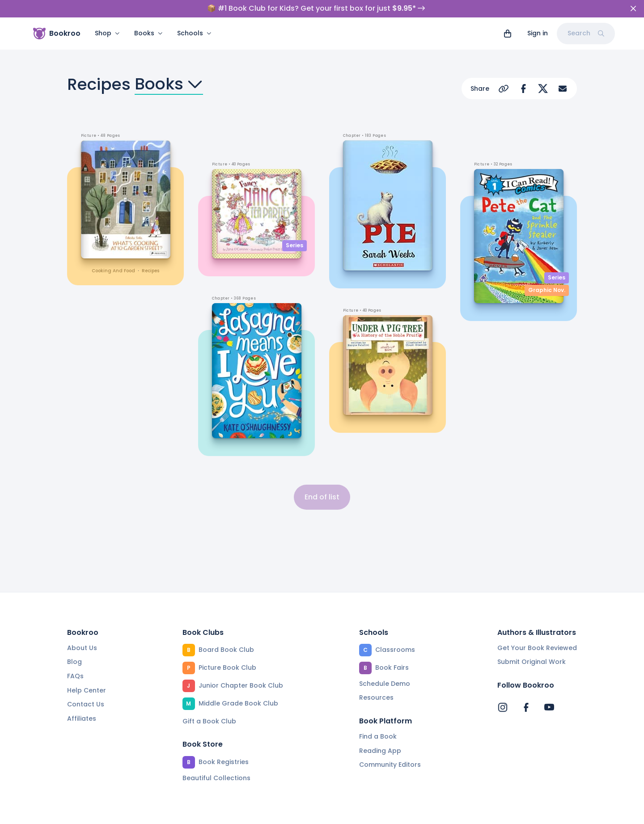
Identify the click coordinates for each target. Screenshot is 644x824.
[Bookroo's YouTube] (549, 707)
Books (148, 33)
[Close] (633, 8)
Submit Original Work (532, 662)
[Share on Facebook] (523, 89)
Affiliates (82, 718)
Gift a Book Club (209, 721)
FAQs (75, 676)
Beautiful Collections (216, 778)
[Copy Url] (504, 89)
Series (294, 245)
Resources (376, 697)
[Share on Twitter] (543, 89)
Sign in (538, 33)
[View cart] (508, 34)
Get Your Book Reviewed (537, 648)
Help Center (87, 690)
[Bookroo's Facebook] (526, 707)
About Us (82, 648)
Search (586, 33)
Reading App (380, 751)
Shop (107, 33)
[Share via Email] (563, 89)
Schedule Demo (385, 684)
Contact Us (86, 704)
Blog (74, 662)
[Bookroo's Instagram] (503, 707)
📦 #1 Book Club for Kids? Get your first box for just (316, 8)
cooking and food (113, 271)
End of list (322, 497)
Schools (194, 33)
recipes (150, 271)
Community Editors (390, 765)
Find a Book (378, 736)
